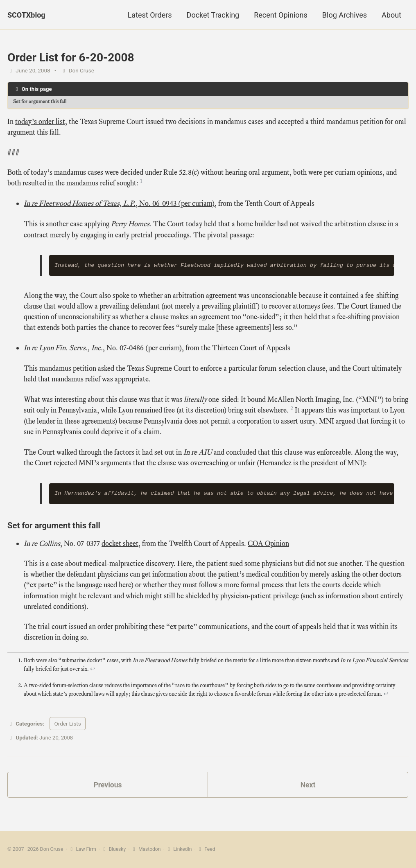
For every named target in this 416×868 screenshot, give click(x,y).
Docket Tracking (213, 15)
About (391, 15)
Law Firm (83, 849)
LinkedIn (181, 849)
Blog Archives (345, 15)
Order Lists (67, 734)
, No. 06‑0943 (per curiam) (119, 206)
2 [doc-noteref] (292, 414)
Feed (208, 849)
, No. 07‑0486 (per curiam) (103, 353)
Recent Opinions (281, 15)
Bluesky (114, 849)
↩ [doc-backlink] (93, 679)
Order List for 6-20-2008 (71, 57)
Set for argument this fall (41, 102)
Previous (108, 795)
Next (308, 795)
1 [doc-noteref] (141, 183)
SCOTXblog (26, 15)
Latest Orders (150, 15)
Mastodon (147, 849)
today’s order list (40, 122)
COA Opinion (268, 550)
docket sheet (120, 550)
